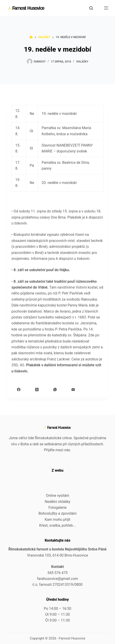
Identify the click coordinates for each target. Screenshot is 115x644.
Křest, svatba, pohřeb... (57, 525)
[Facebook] (19, 390)
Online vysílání (58, 496)
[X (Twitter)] (37, 390)
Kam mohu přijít (57, 520)
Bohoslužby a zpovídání (57, 513)
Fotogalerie (58, 508)
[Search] (91, 8)
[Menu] (106, 8)
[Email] (73, 390)
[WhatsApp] (55, 390)
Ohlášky (82, 62)
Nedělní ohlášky (57, 502)
